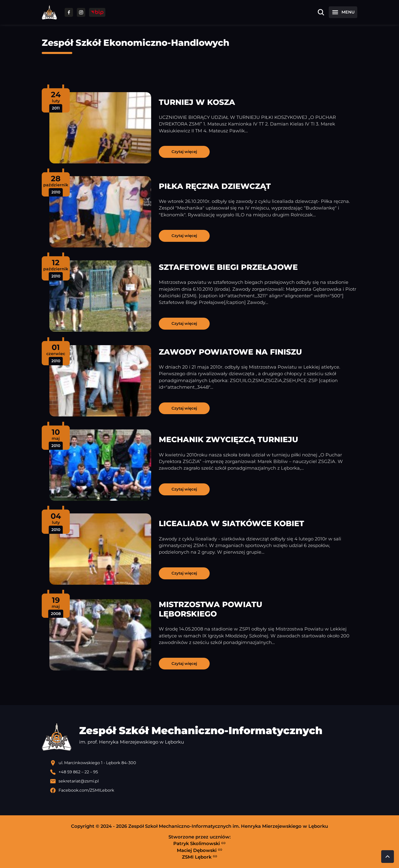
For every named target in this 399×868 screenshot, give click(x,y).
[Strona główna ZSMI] (49, 12)
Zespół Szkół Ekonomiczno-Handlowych (136, 43)
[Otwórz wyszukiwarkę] (321, 12)
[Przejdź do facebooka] (69, 12)
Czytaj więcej (184, 152)
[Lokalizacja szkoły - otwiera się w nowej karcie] (204, 763)
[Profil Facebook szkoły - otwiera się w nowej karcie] (204, 790)
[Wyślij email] (204, 781)
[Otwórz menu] (343, 12)
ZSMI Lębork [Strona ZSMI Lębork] (200, 857)
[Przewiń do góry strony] (388, 857)
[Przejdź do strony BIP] (97, 12)
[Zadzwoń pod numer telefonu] (204, 772)
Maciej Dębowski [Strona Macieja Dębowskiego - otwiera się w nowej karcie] (200, 850)
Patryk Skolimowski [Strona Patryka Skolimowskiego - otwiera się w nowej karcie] (199, 844)
